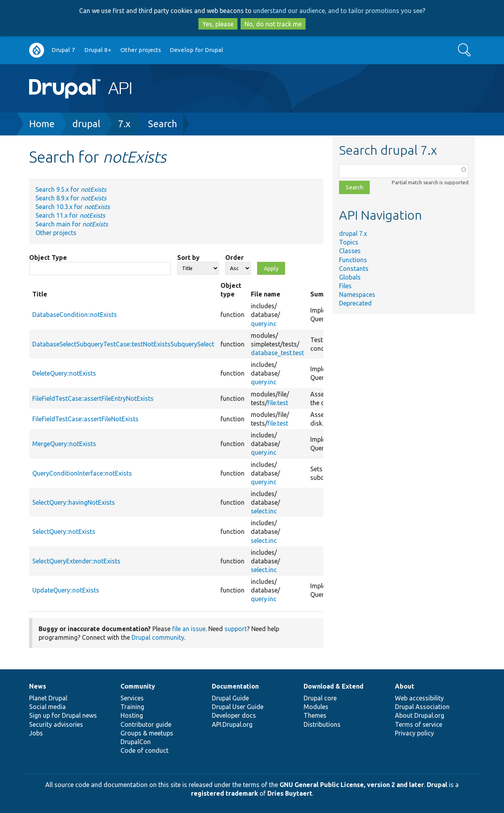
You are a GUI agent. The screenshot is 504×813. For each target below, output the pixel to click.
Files (345, 286)
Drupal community (158, 637)
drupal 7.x (353, 233)
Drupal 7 (63, 50)
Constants (354, 269)
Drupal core (320, 698)
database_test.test (277, 353)
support (236, 629)
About (405, 686)
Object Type (48, 257)
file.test (278, 403)
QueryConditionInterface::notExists (82, 473)
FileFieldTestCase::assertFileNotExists (85, 419)
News (38, 686)
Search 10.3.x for (73, 207)
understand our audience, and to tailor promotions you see (338, 11)
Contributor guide (146, 724)
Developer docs (234, 715)
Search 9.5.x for (71, 189)
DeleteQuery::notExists (64, 373)
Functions (353, 260)
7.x (124, 124)
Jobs (36, 733)
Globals (350, 277)
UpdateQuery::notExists (66, 590)
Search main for (72, 224)
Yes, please (218, 24)
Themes (315, 715)
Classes (350, 251)
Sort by (188, 257)
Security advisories (56, 724)
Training (132, 707)
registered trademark (224, 793)
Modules (316, 707)
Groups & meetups (147, 733)
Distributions (322, 724)
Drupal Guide (230, 698)
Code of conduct (145, 750)
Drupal (437, 785)
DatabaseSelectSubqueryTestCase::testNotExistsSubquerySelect (123, 344)
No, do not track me (273, 24)
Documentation (235, 686)
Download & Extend (334, 686)
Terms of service (419, 724)
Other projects (141, 50)
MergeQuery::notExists (64, 444)
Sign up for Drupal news (63, 715)
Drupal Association (422, 707)
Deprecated (355, 303)
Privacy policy (414, 733)
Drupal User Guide (238, 707)
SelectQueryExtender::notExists (76, 561)
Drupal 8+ (98, 50)
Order (234, 257)
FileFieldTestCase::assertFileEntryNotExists (93, 398)
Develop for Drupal (196, 50)
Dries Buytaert (290, 793)
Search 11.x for (70, 215)
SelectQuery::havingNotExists (74, 502)
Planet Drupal (48, 698)
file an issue (189, 629)
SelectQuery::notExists (64, 532)
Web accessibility (419, 698)
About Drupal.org (420, 715)
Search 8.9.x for (71, 198)
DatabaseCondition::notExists (75, 315)
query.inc (264, 324)
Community (138, 686)
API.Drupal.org (232, 724)
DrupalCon (136, 742)
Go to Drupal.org (37, 50)
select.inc (264, 511)
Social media (47, 707)
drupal (86, 124)
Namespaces (357, 294)
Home (42, 124)
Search (163, 124)
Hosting (132, 715)
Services (132, 698)
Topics (349, 242)
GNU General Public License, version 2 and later (352, 785)
